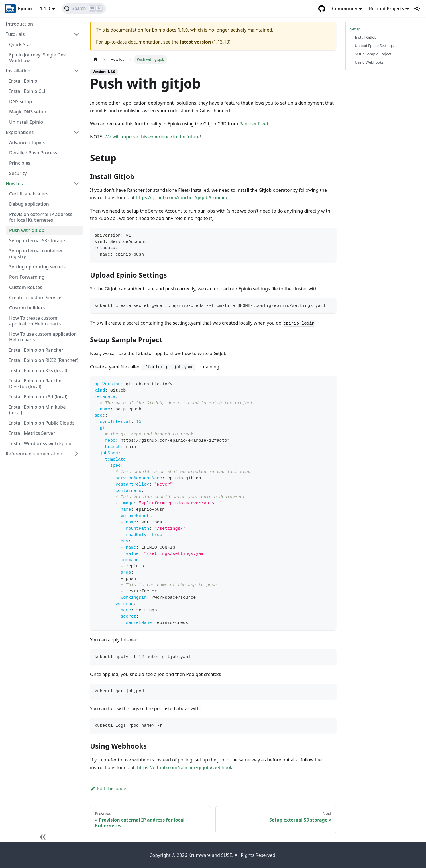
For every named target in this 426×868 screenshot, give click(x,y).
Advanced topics (27, 142)
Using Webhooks (369, 62)
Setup (355, 29)
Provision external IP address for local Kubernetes (41, 217)
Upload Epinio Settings (374, 46)
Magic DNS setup (28, 112)
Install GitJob (366, 37)
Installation (18, 71)
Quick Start (21, 44)
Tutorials (15, 34)
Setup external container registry (36, 254)
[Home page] (95, 59)
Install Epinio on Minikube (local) (37, 410)
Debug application (29, 204)
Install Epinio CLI (27, 91)
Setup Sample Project (373, 54)
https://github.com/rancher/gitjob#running (182, 197)
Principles (20, 163)
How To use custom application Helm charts (43, 337)
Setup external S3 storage (37, 241)
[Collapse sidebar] (43, 837)
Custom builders (27, 308)
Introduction (19, 24)
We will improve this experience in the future (152, 137)
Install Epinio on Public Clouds (42, 423)
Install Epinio (23, 81)
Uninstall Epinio (26, 122)
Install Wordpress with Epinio (41, 443)
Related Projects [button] (387, 9)
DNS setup (21, 101)
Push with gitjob (27, 230)
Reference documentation (34, 454)
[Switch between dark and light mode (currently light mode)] (417, 9)
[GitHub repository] (322, 9)
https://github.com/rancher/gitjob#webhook (185, 767)
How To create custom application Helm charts (35, 321)
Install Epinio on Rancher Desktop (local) (36, 384)
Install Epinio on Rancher (36, 350)
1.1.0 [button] (45, 9)
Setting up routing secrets (37, 267)
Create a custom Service (35, 298)
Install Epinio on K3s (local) (38, 370)
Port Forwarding (27, 277)
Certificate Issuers (29, 194)
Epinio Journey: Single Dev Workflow (37, 58)
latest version (195, 42)
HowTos (14, 184)
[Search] (84, 9)
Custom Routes (26, 287)
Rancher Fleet (254, 124)
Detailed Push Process (33, 153)
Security (18, 173)
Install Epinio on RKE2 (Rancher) (44, 360)
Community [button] (345, 9)
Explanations (20, 132)
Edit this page (108, 788)
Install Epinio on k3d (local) (38, 397)
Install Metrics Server (32, 433)
